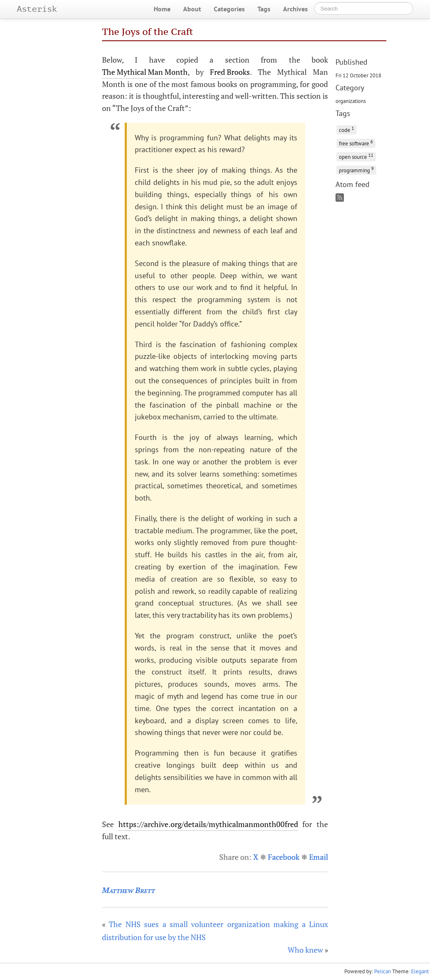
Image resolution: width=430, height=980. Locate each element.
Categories (229, 9)
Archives (295, 9)
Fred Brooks (230, 72)
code (346, 129)
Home (162, 9)
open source (356, 156)
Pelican (383, 971)
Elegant (420, 971)
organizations (351, 101)
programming (356, 170)
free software (356, 143)
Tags (264, 9)
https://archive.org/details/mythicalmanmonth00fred (208, 824)
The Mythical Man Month (145, 72)
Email (319, 857)
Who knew (305, 950)
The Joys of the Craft (148, 32)
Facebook (284, 857)
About (192, 9)
